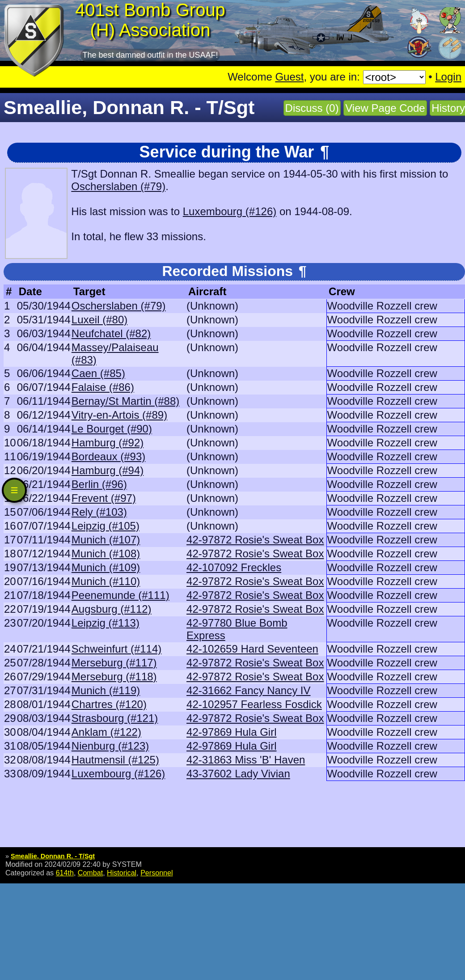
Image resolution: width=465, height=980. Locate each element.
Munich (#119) (106, 690)
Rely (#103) (99, 512)
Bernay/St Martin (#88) (125, 401)
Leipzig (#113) (106, 623)
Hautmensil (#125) (115, 760)
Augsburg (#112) (112, 609)
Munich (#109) (106, 567)
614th (65, 873)
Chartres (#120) (109, 704)
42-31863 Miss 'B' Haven (246, 760)
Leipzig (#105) (106, 526)
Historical (122, 873)
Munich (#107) (106, 540)
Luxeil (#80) (99, 320)
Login (448, 77)
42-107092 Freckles (234, 567)
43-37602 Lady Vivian (238, 774)
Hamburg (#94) (108, 470)
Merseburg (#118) (114, 677)
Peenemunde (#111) (120, 595)
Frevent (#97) (104, 498)
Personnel (156, 873)
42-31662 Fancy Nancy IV (249, 690)
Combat (90, 873)
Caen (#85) (98, 373)
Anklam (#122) (106, 732)
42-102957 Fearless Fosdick (254, 704)
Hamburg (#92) (108, 443)
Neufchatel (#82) (111, 333)
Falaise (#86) (103, 387)
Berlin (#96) (99, 484)
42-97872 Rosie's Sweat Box (255, 540)
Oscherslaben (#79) (118, 186)
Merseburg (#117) (114, 663)
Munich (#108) (106, 554)
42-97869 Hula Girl (231, 732)
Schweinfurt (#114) (116, 649)
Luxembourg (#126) (230, 211)
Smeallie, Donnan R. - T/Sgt (53, 856)
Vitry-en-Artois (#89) (119, 415)
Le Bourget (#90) (112, 429)
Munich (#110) (106, 581)
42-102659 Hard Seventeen (252, 649)
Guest (289, 77)
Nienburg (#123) (110, 746)
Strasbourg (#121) (115, 718)
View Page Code (385, 108)
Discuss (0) (312, 108)
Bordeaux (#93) (108, 456)
